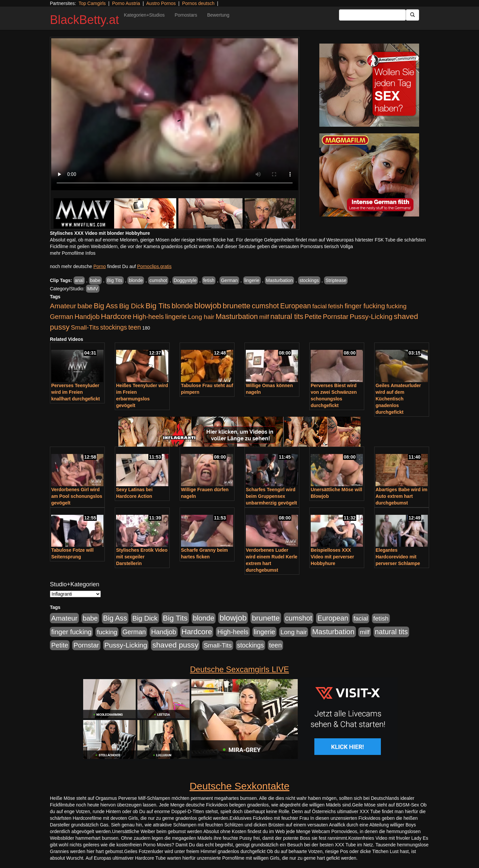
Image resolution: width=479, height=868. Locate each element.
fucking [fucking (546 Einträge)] (396, 306)
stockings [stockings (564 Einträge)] (114, 327)
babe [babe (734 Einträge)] (85, 306)
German (229, 280)
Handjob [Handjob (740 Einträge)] (87, 317)
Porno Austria (126, 3)
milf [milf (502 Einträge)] (264, 317)
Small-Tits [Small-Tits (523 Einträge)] (85, 327)
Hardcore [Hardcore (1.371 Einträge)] (116, 316)
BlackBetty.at (84, 20)
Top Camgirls (92, 3)
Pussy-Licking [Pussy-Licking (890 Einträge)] (371, 316)
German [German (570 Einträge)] (62, 317)
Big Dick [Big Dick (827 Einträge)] (132, 306)
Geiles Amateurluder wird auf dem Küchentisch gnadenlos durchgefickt (398, 399)
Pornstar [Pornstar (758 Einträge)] (336, 317)
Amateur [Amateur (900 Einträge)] (63, 306)
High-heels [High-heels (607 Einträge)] (148, 317)
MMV (93, 289)
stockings (309, 280)
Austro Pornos (161, 3)
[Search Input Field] (372, 15)
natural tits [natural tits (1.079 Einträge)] (287, 317)
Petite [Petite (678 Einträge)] (313, 317)
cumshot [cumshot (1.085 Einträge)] (265, 306)
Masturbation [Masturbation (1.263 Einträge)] (237, 316)
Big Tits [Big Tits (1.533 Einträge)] (158, 306)
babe (95, 280)
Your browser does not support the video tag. (175, 114)
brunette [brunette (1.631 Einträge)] (237, 306)
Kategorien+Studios (144, 15)
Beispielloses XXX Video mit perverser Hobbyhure (332, 557)
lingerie (252, 280)
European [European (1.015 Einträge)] (296, 306)
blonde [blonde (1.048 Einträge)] (182, 306)
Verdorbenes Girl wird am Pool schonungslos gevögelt (77, 496)
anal (79, 280)
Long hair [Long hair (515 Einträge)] (201, 317)
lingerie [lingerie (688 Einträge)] (176, 317)
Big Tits (115, 280)
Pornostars (186, 15)
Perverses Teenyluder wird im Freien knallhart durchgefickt (76, 392)
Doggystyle (185, 280)
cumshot (158, 280)
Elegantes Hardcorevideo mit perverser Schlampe (398, 557)
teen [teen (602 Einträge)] (135, 327)
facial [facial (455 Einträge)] (320, 306)
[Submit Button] (412, 15)
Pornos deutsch (198, 3)
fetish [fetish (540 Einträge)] (336, 306)
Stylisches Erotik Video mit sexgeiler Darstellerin (142, 557)
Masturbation (280, 280)
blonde (136, 280)
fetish (209, 280)
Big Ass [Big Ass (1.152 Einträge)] (106, 306)
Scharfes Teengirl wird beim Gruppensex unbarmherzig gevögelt (271, 496)
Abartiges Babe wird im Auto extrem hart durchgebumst (401, 496)
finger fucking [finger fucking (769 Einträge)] (365, 306)
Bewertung (218, 15)
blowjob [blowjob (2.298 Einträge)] (208, 305)
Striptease (336, 280)
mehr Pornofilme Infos (73, 253)
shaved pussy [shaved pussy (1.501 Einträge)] (175, 645)
